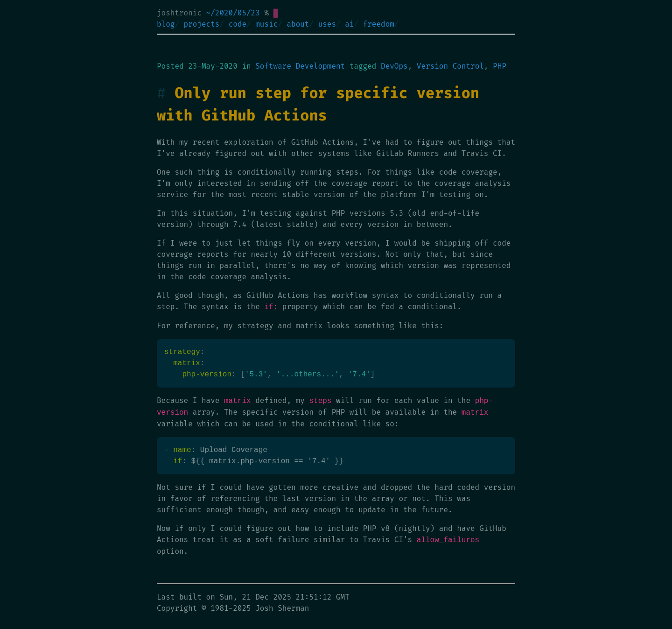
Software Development (300, 66)
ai (349, 24)
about (298, 24)
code (238, 24)
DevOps (394, 66)
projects (202, 24)
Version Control (450, 66)
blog (166, 24)
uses (327, 24)
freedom (379, 24)
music (266, 24)
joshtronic (179, 13)
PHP (500, 66)
